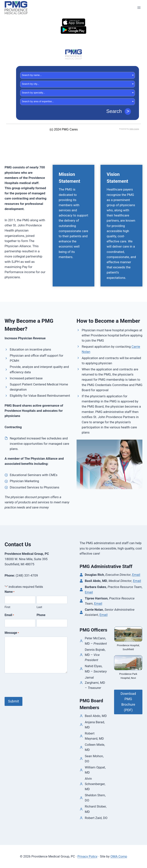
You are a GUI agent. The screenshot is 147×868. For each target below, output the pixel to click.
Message (12, 633)
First (7, 607)
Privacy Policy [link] (87, 856)
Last (39, 607)
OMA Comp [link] (119, 856)
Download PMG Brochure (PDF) (128, 702)
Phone (41, 615)
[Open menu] (139, 8)
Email (9, 615)
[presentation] (34, 685)
